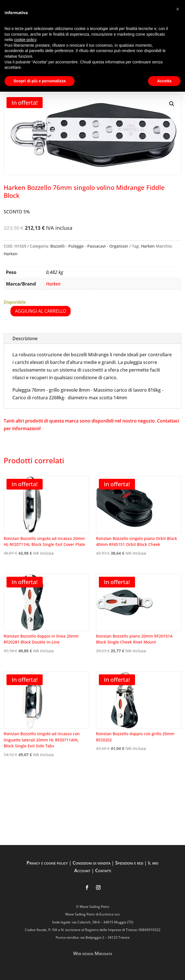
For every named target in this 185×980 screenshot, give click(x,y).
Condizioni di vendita (92, 863)
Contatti (103, 870)
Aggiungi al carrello (41, 311)
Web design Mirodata (93, 953)
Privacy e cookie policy (47, 863)
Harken (148, 246)
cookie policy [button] (25, 40)
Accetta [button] (164, 81)
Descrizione (25, 338)
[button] (172, 104)
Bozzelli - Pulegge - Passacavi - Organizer (89, 246)
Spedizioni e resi (129, 863)
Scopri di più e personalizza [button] (40, 81)
